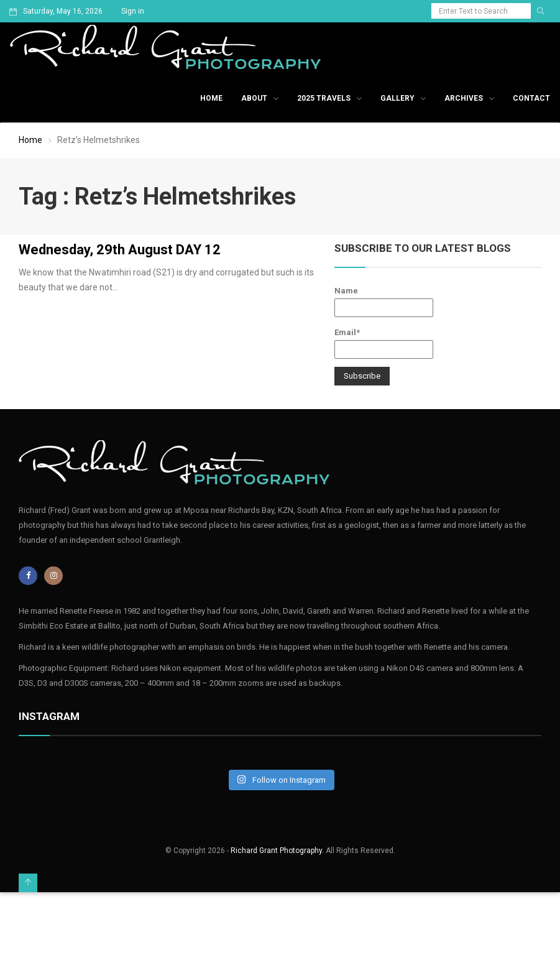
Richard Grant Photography (276, 851)
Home (211, 98)
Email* (384, 343)
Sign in (133, 11)
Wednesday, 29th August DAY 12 (120, 250)
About (254, 98)
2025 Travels (324, 98)
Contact (531, 98)
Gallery (397, 98)
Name (384, 302)
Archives (464, 98)
